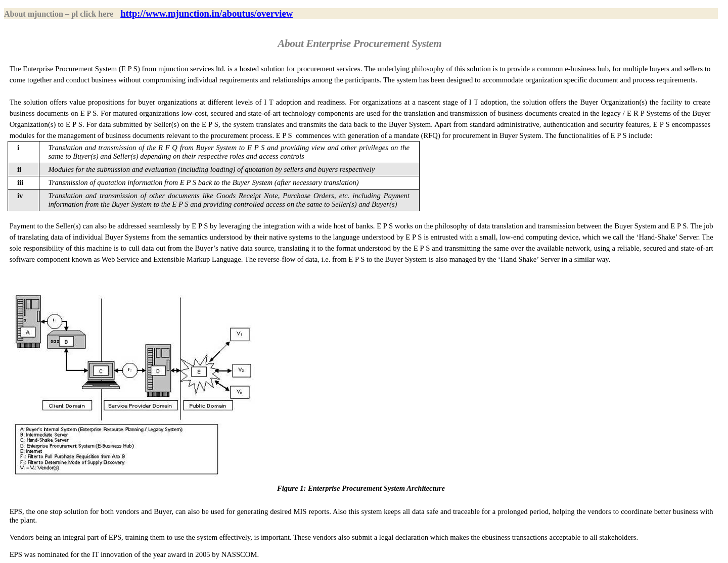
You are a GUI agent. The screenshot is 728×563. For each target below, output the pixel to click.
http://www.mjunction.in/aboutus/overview (207, 13)
